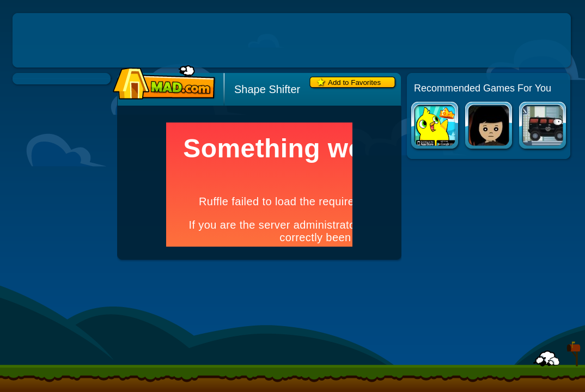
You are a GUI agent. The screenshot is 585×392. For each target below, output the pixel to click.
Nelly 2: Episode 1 (489, 127)
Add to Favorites (354, 82)
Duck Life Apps (435, 127)
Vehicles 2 (543, 127)
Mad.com (161, 83)
